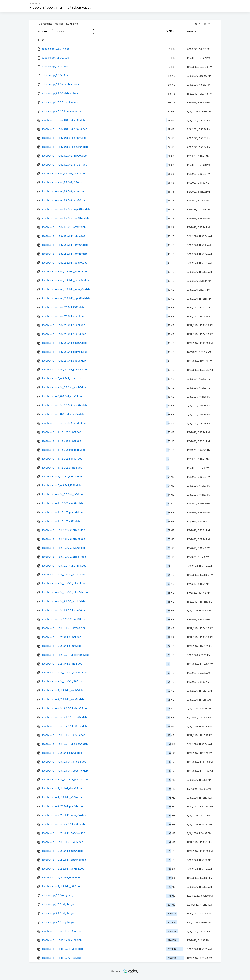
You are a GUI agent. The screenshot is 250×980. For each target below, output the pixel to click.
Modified (193, 32)
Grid (207, 24)
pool (50, 7)
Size (171, 31)
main (60, 7)
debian (38, 7)
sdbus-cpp (81, 7)
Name (46, 31)
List (198, 24)
